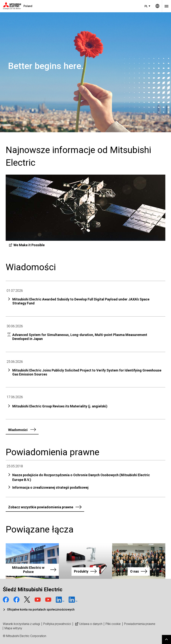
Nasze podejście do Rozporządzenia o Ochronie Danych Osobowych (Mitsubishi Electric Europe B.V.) (81, 477)
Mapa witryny (13, 628)
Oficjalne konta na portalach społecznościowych (41, 610)
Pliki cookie (113, 624)
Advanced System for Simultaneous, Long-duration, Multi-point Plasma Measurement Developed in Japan (80, 337)
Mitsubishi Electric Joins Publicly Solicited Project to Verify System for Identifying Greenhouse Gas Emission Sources (87, 372)
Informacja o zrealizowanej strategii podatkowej (50, 487)
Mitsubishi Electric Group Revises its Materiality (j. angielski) (60, 406)
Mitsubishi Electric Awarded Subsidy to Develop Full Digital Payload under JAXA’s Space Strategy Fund (81, 301)
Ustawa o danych (88, 624)
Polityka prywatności (57, 624)
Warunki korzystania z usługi (21, 624)
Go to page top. (166, 639)
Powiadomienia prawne (140, 624)
